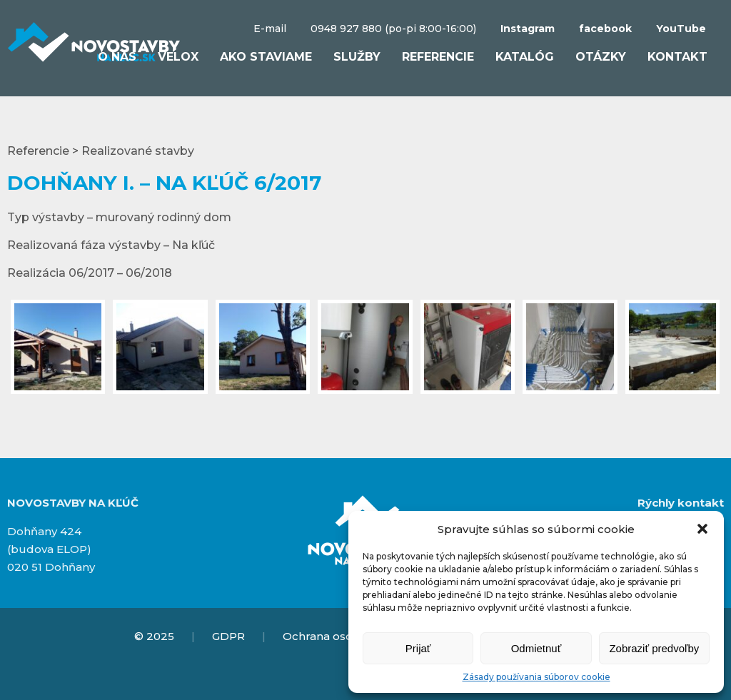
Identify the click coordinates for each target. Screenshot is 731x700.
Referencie (438, 57)
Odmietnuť (536, 648)
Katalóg (525, 57)
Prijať (418, 648)
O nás (117, 57)
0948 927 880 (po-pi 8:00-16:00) (393, 29)
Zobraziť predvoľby (654, 648)
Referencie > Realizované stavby (101, 151)
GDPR (228, 636)
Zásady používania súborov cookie (536, 677)
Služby (357, 57)
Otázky (601, 57)
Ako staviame (266, 57)
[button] (702, 529)
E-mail (270, 29)
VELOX (178, 57)
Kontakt (677, 57)
